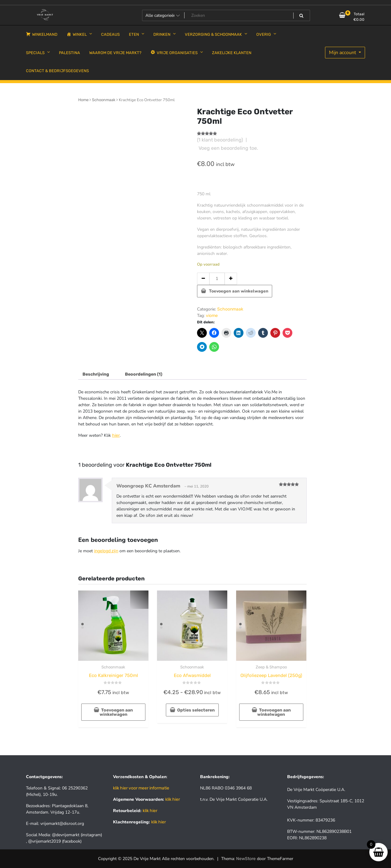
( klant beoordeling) (220, 140)
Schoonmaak (104, 100)
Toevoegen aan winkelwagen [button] (116, 712)
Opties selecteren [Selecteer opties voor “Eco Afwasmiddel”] (196, 710)
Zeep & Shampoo (271, 667)
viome (212, 316)
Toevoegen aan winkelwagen (239, 291)
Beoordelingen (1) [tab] (144, 374)
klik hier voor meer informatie (141, 788)
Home (83, 100)
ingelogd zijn (106, 551)
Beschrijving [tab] (96, 374)
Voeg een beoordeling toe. (228, 148)
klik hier (173, 799)
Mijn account (343, 53)
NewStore (246, 859)
